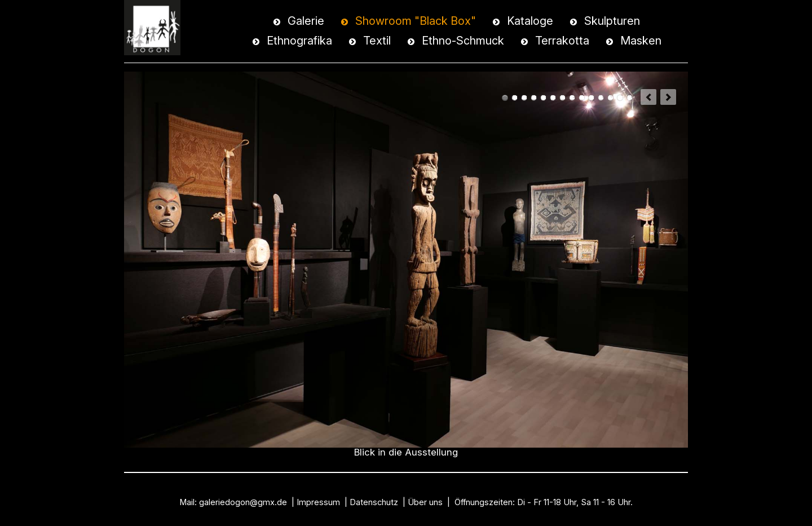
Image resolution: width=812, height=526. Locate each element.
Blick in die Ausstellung (505, 98)
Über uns (425, 502)
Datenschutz (374, 502)
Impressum (318, 502)
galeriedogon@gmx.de (243, 502)
